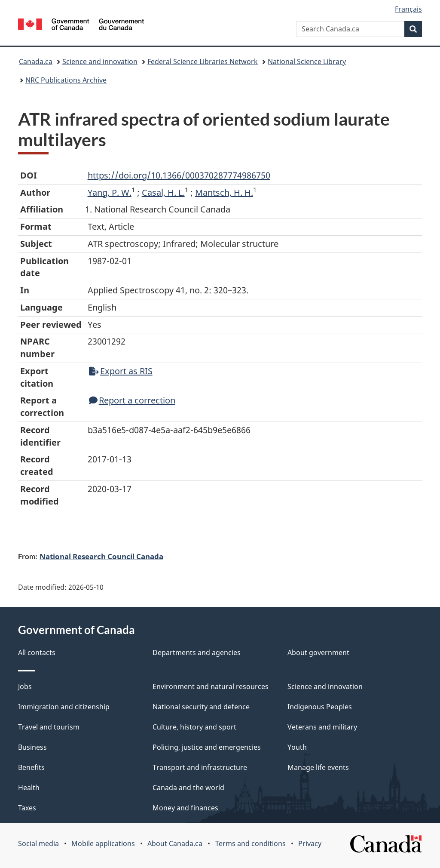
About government (318, 653)
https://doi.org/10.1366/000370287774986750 (179, 175)
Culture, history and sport (194, 727)
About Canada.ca (175, 843)
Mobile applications (103, 843)
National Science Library (307, 62)
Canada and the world (188, 788)
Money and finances (185, 808)
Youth (297, 747)
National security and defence (201, 707)
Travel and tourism (49, 727)
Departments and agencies (197, 653)
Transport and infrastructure (200, 767)
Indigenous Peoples (320, 707)
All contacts (37, 653)
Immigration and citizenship (64, 707)
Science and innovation (100, 62)
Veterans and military (322, 727)
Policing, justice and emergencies (207, 747)
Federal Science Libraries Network (203, 62)
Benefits (31, 767)
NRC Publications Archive (66, 80)
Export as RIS (121, 371)
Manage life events (318, 767)
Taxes (27, 808)
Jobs (25, 686)
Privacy (310, 843)
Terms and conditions (251, 843)
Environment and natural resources (211, 686)
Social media (38, 843)
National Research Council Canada (101, 556)
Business (32, 747)
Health (29, 788)
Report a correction (132, 400)
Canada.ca (36, 62)
